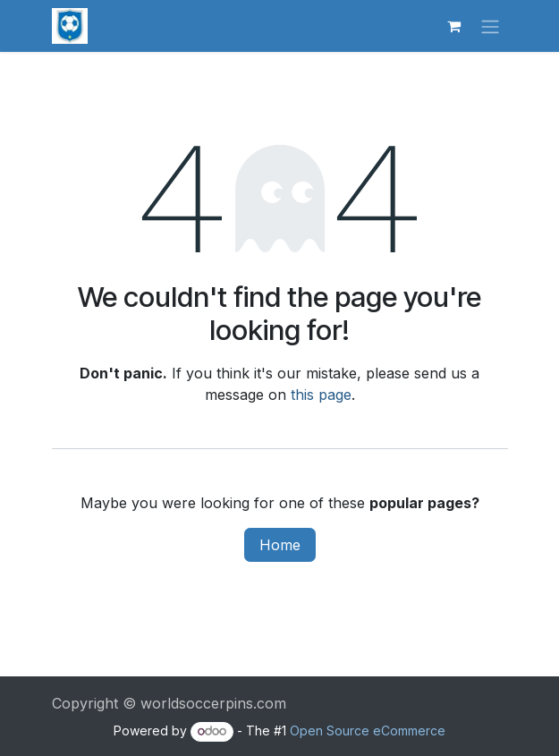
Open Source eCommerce (368, 731)
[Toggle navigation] (490, 26)
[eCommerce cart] (454, 26)
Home (280, 545)
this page (321, 395)
